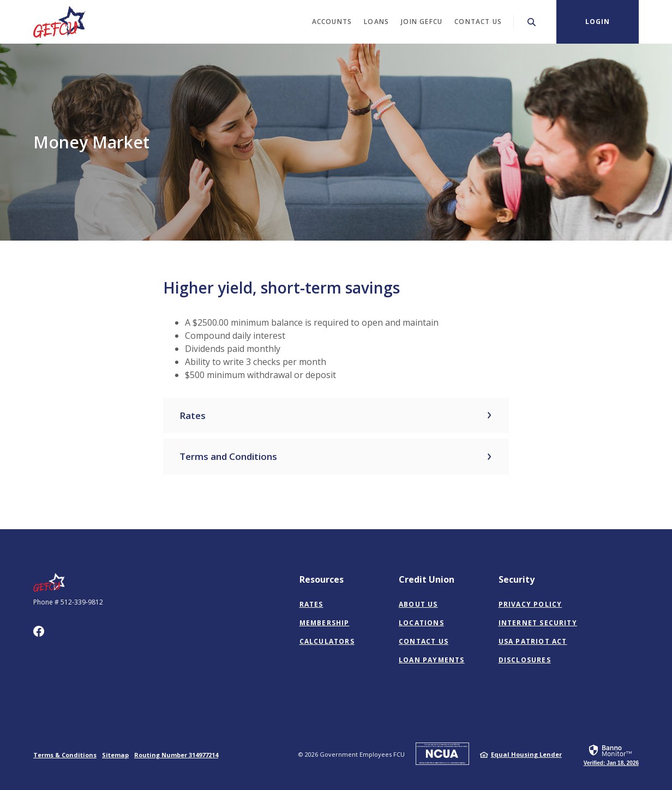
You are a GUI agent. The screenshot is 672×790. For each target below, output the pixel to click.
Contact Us (424, 641)
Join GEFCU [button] (422, 22)
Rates (311, 604)
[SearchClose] (532, 22)
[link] (611, 755)
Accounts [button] (332, 22)
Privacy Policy (530, 604)
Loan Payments (432, 660)
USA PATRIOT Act (533, 641)
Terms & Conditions (65, 755)
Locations (421, 623)
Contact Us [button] (478, 22)
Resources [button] (322, 579)
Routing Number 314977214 (176, 755)
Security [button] (517, 579)
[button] (336, 416)
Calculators (327, 641)
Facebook (39, 631)
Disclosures (525, 660)
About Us (418, 604)
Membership (325, 623)
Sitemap (115, 755)
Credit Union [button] (427, 579)
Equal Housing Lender (526, 754)
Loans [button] (376, 22)
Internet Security (538, 623)
